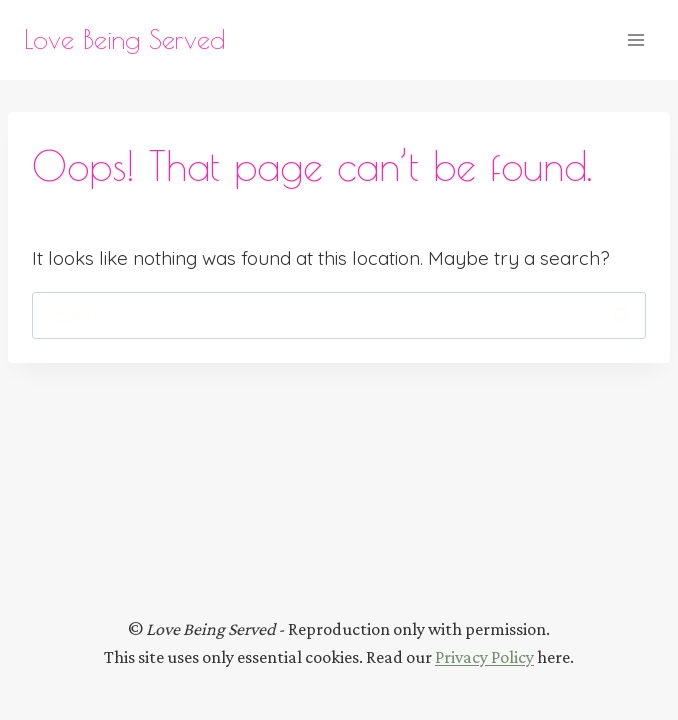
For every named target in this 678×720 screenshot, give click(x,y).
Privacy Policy (484, 657)
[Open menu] (635, 39)
